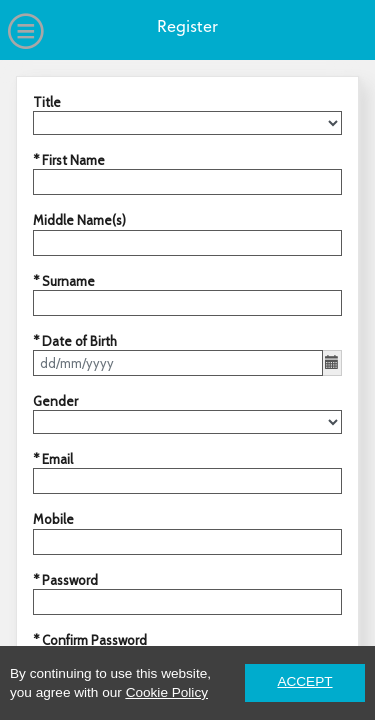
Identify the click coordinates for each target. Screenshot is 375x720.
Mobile (53, 519)
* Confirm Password (90, 640)
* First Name (69, 160)
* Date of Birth (75, 341)
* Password (65, 580)
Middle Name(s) (79, 220)
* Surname (64, 281)
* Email (53, 459)
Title (47, 102)
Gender (55, 401)
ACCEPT (304, 681)
